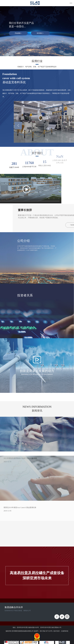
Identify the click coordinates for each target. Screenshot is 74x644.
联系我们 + (40, 33)
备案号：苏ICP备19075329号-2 (44, 631)
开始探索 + (18, 33)
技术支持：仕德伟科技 (61, 631)
